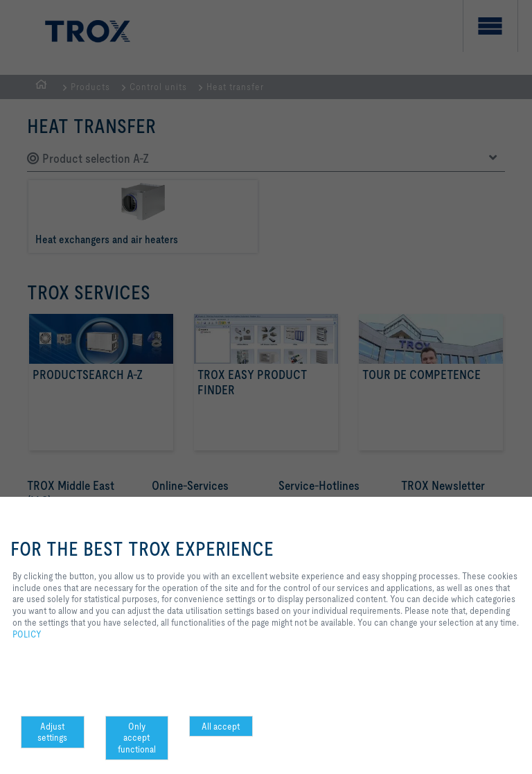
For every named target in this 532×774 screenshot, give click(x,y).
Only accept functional (137, 738)
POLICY (27, 634)
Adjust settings (52, 732)
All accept (221, 726)
